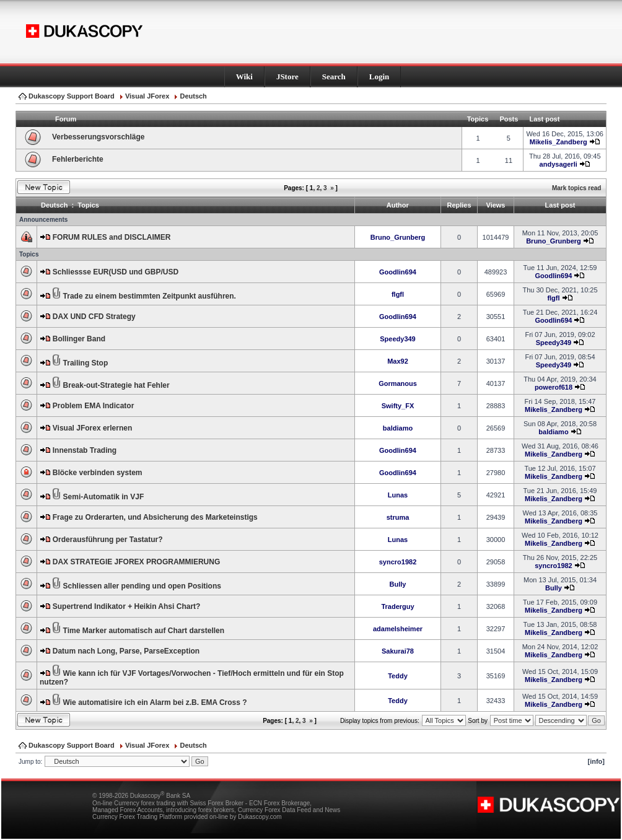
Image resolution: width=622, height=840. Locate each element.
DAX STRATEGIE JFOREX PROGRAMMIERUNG (136, 562)
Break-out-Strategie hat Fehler (116, 385)
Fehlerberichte (78, 159)
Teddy (398, 676)
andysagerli (558, 164)
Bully (398, 584)
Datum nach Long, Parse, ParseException (126, 651)
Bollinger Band (79, 339)
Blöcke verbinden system (98, 473)
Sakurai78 (398, 651)
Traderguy (397, 606)
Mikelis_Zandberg (558, 142)
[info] (596, 761)
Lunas (398, 495)
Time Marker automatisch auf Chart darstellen (144, 631)
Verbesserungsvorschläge (98, 137)
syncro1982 (398, 562)
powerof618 (554, 387)
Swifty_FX (398, 406)
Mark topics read (576, 188)
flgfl (398, 294)
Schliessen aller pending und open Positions (142, 586)
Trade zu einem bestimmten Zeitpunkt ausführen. (150, 296)
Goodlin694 (398, 272)
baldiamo (398, 428)
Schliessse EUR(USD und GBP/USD (116, 272)
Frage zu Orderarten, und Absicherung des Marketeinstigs (155, 517)
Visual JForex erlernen (93, 428)
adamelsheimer (398, 629)
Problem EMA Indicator (94, 406)
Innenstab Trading (85, 450)
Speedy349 (397, 339)
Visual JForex (147, 96)
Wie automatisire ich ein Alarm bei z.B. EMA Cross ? (155, 702)
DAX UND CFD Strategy (94, 317)
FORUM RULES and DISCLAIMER (112, 237)
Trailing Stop (86, 363)
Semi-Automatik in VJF (104, 497)
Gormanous (398, 383)
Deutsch (193, 96)
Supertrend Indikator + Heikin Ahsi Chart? (127, 606)
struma (398, 517)
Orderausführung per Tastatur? (108, 540)
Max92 (398, 361)
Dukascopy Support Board (72, 96)
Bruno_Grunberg (398, 237)
